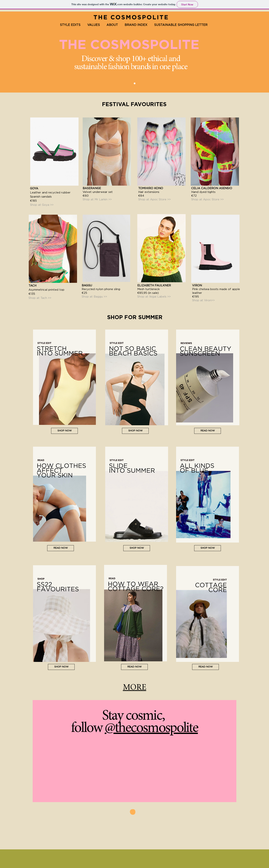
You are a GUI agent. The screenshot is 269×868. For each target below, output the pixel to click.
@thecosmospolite (151, 729)
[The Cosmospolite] (135, 84)
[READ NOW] (61, 548)
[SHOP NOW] (64, 431)
